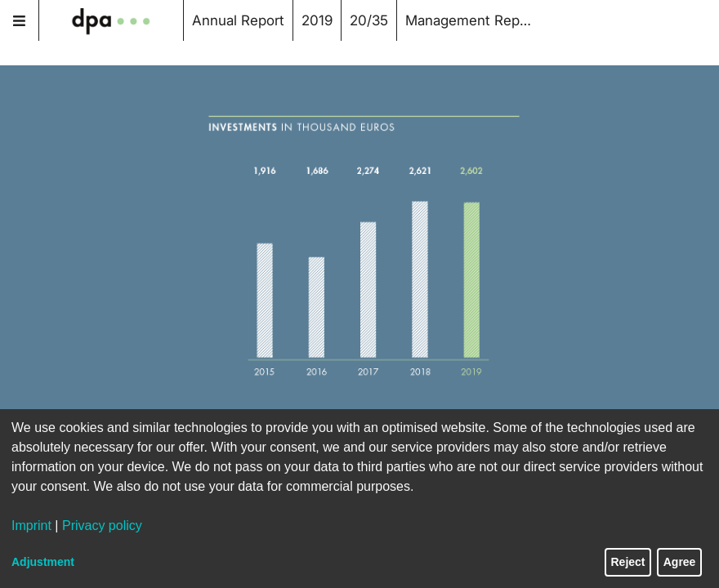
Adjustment (43, 562)
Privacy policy (102, 526)
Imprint (31, 526)
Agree (680, 562)
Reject (628, 562)
